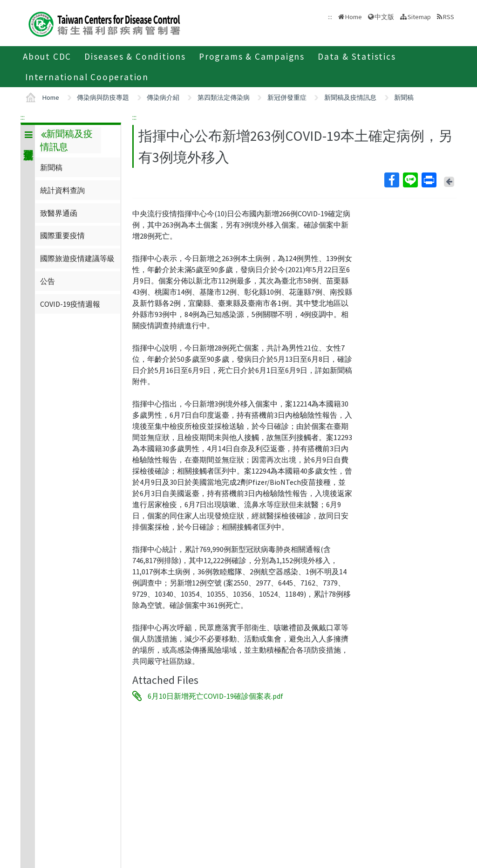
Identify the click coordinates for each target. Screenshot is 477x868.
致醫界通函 (59, 213)
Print (429, 180)
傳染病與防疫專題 (103, 97)
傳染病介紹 (163, 97)
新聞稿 (404, 97)
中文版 (384, 17)
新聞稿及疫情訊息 (350, 97)
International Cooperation (87, 77)
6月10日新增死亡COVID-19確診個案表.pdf (215, 696)
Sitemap (419, 17)
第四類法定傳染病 (224, 97)
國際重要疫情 (62, 235)
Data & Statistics (357, 56)
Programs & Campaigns (252, 56)
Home (354, 17)
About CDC (47, 56)
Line (410, 180)
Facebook (391, 180)
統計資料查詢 (62, 190)
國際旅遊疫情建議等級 (77, 258)
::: (23, 117)
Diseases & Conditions (135, 56)
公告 (48, 281)
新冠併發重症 (287, 97)
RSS (449, 17)
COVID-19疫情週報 (70, 304)
